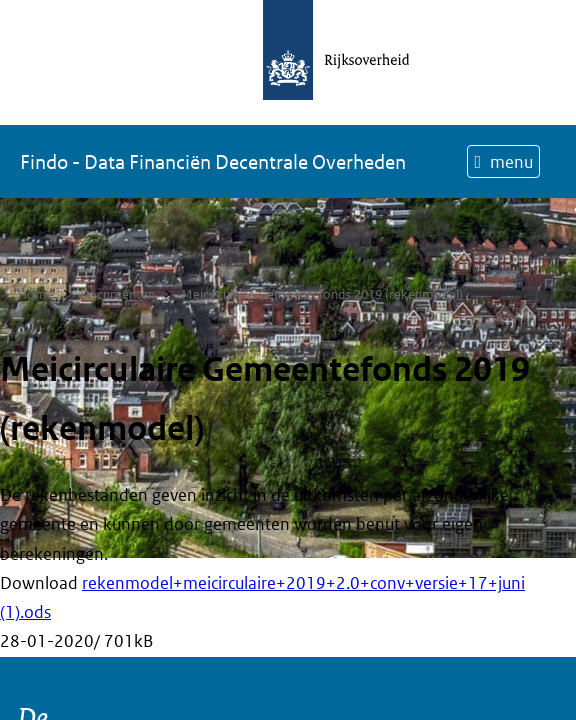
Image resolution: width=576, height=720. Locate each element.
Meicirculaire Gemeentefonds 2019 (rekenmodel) (322, 294)
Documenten (117, 294)
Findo (213, 162)
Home (36, 294)
